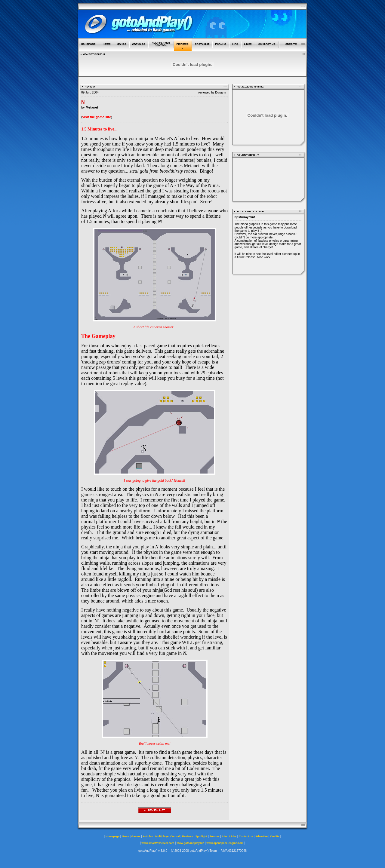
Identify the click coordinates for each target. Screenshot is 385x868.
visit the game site (97, 117)
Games (136, 836)
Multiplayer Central (167, 836)
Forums (215, 836)
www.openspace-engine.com (225, 843)
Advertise (262, 836)
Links (233, 836)
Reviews (187, 836)
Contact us (246, 836)
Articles (148, 836)
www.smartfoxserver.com (158, 843)
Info (225, 836)
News (125, 836)
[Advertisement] (268, 178)
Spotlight (201, 836)
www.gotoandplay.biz (190, 843)
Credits (275, 836)
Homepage (112, 836)
